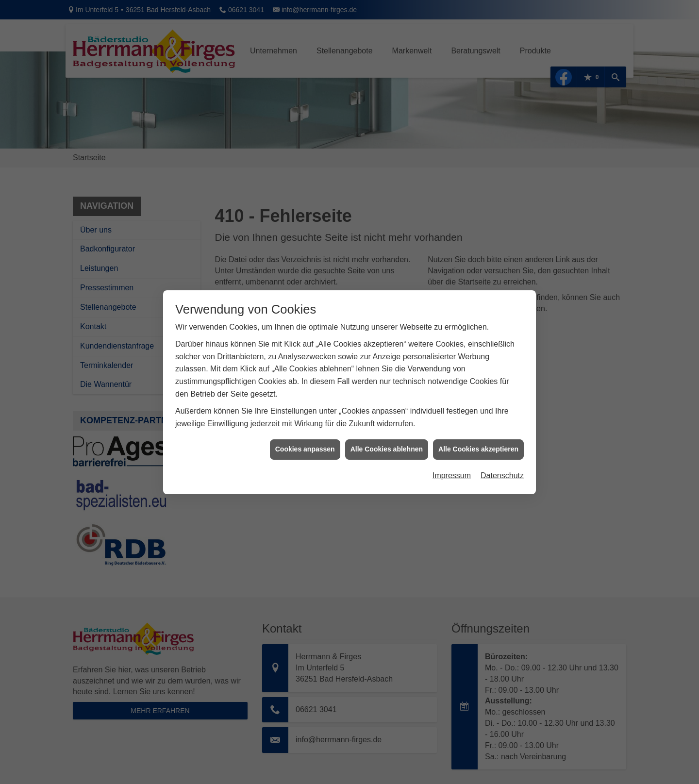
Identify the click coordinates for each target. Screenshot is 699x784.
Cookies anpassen (305, 437)
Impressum (452, 463)
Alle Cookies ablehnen (387, 437)
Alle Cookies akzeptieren (478, 437)
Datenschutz (502, 463)
